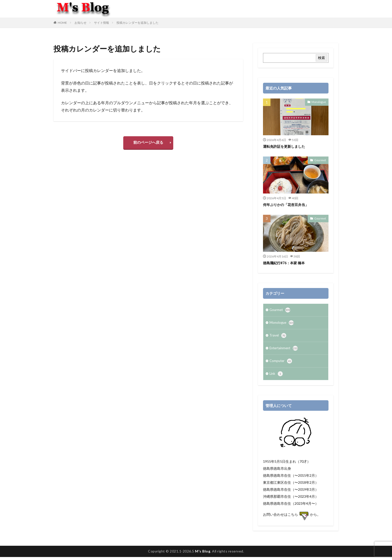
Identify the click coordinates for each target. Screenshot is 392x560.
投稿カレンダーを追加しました (137, 23)
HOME (62, 23)
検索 (321, 58)
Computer (281, 363)
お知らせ (80, 23)
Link (276, 377)
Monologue (319, 102)
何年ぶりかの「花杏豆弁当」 (287, 204)
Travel (278, 337)
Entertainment (285, 350)
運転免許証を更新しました (285, 146)
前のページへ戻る (148, 143)
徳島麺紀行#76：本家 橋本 (285, 263)
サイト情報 (101, 23)
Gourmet (321, 160)
